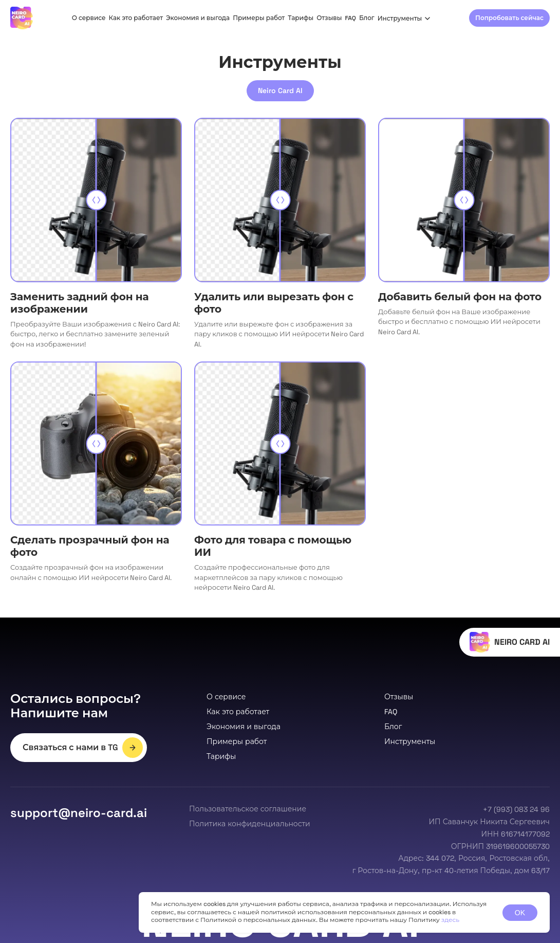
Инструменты (404, 19)
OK (520, 913)
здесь (450, 920)
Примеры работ (259, 18)
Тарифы (301, 18)
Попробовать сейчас (509, 18)
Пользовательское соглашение (248, 809)
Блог (367, 18)
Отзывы (329, 18)
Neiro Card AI (280, 90)
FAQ (350, 18)
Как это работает (136, 18)
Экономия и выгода (198, 18)
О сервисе (89, 18)
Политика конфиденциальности (250, 824)
